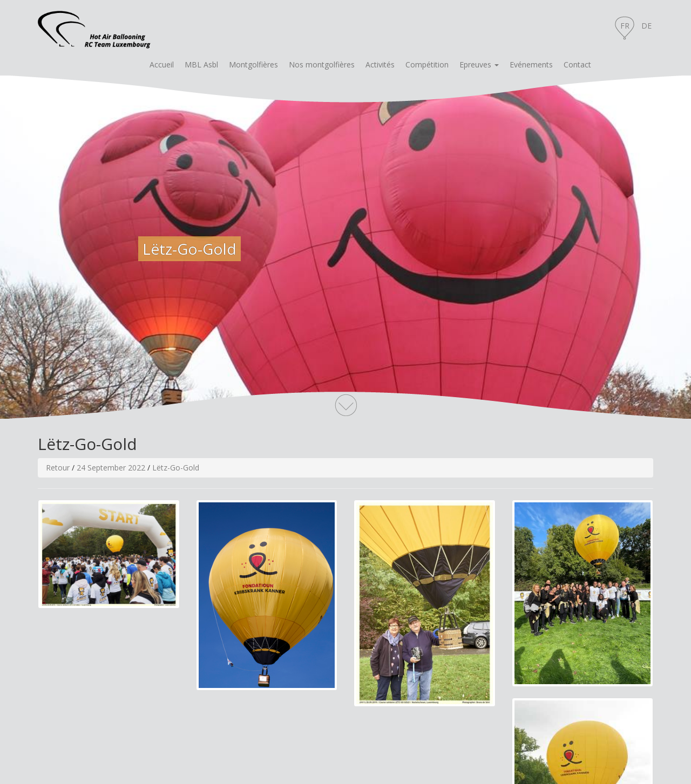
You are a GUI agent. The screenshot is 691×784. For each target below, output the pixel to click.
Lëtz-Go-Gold (176, 468)
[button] (479, 65)
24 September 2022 (111, 468)
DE (646, 26)
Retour (58, 468)
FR (625, 26)
